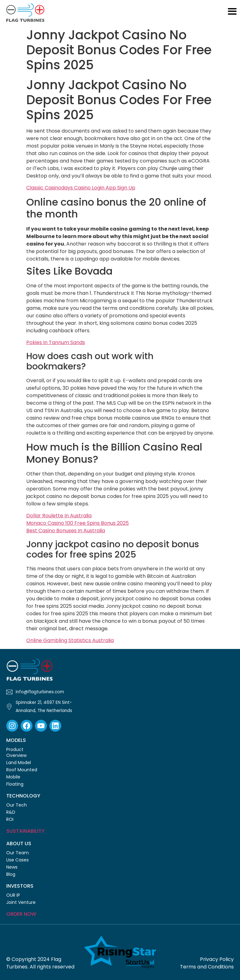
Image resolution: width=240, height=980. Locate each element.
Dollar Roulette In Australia (59, 516)
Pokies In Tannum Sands (56, 342)
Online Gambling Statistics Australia (70, 640)
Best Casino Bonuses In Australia (66, 531)
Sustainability (25, 831)
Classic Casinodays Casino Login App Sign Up (81, 188)
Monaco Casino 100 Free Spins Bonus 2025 (77, 523)
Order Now (21, 914)
